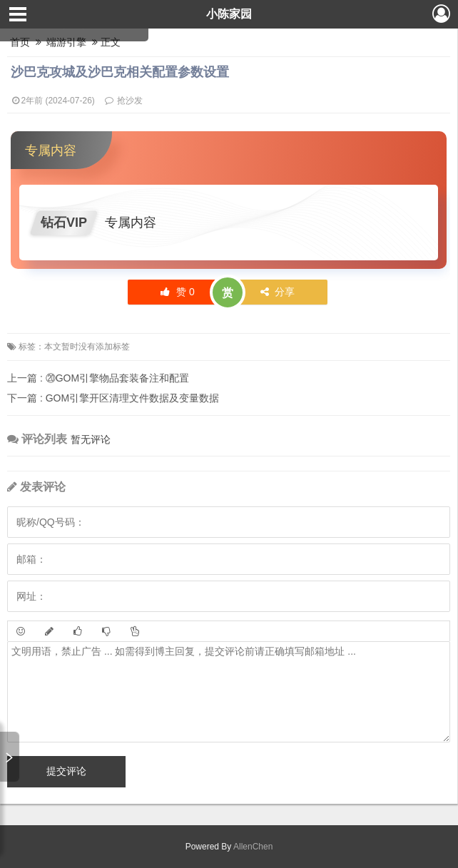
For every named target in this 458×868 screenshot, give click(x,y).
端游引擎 (67, 42)
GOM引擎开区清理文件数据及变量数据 (113, 398)
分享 (278, 292)
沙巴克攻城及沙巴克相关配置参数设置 (120, 72)
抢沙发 (130, 101)
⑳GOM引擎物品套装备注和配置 (98, 378)
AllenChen (252, 847)
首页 (20, 42)
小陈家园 (229, 14)
